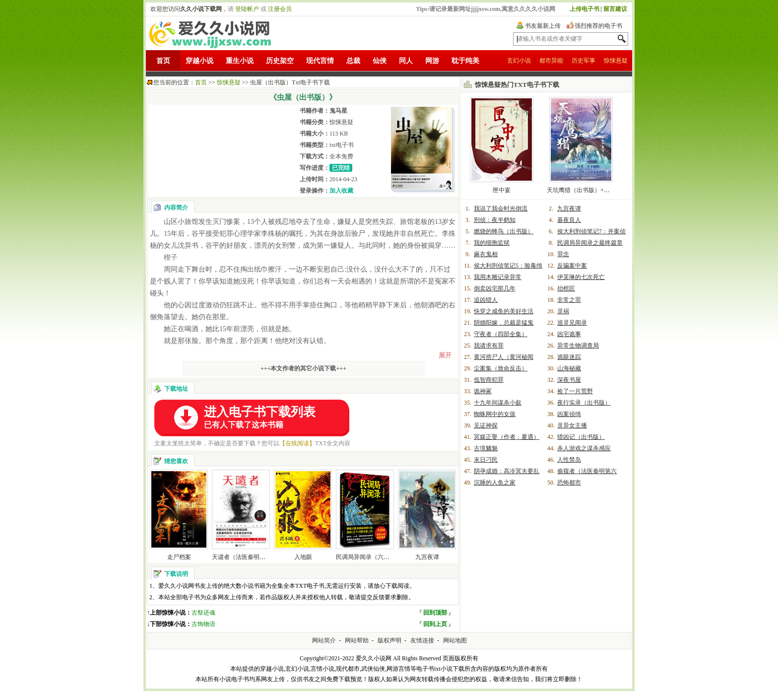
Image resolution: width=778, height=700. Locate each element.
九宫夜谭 (427, 557)
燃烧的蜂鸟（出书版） (504, 231)
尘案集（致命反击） (501, 368)
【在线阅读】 (297, 443)
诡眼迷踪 (569, 357)
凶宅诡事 (569, 334)
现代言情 (320, 61)
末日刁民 (486, 460)
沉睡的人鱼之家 (495, 483)
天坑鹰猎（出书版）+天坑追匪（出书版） (602, 190)
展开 (445, 355)
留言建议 (615, 9)
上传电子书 (584, 9)
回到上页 (435, 624)
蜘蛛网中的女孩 (495, 414)
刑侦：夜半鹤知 (495, 220)
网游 (432, 61)
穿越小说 (199, 61)
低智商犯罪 (489, 380)
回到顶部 (435, 613)
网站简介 (324, 640)
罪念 (563, 254)
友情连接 (422, 640)
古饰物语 (203, 624)
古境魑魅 (486, 448)
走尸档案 (179, 557)
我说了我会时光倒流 (501, 209)
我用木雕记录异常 (498, 277)
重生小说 (240, 61)
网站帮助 (357, 640)
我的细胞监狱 (492, 243)
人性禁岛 (569, 460)
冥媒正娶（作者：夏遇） (507, 437)
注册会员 (280, 9)
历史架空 (280, 61)
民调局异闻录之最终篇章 (590, 243)
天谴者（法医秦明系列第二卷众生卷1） (264, 557)
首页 (163, 61)
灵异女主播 (572, 425)
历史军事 (583, 61)
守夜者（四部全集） (501, 334)
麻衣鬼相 (486, 254)
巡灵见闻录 (572, 323)
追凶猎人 (486, 300)
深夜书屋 (569, 380)
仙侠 (380, 61)
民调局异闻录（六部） (366, 557)
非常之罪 (569, 300)
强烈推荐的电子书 (598, 26)
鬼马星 (338, 111)
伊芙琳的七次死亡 (581, 277)
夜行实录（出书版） (584, 403)
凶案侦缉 (569, 414)
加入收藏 (341, 191)
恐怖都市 (569, 483)
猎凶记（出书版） (581, 437)
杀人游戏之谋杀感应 (584, 448)
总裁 (353, 61)
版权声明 (389, 640)
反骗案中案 (572, 266)
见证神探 (486, 425)
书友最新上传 (543, 26)
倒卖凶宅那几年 (495, 288)
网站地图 (455, 640)
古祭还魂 (203, 613)
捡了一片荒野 (575, 391)
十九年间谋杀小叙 (498, 403)
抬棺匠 (566, 288)
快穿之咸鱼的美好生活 (504, 311)
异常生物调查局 (578, 346)
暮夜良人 (569, 220)
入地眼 (303, 557)
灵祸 (563, 311)
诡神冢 (483, 391)
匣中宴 (502, 190)
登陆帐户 (247, 9)
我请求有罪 (489, 346)
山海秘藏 (569, 368)
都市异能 (551, 61)
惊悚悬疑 (616, 61)
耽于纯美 (465, 61)
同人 (406, 61)
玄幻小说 (519, 61)
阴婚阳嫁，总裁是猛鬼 (504, 323)
